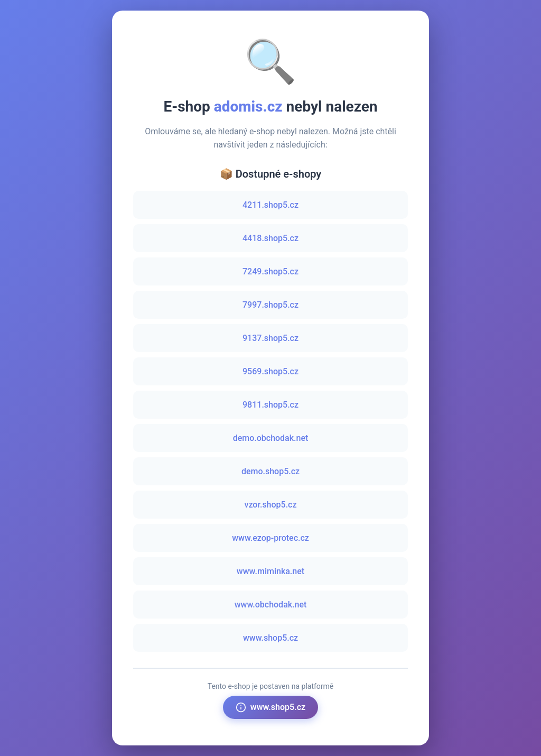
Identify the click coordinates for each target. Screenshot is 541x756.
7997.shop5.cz (270, 305)
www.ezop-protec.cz (270, 538)
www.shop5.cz (270, 638)
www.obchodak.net (271, 605)
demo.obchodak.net (271, 438)
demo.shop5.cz (270, 471)
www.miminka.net (270, 571)
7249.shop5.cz (270, 271)
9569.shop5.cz (270, 371)
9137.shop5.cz (270, 338)
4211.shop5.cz (270, 205)
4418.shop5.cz (270, 238)
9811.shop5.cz (270, 405)
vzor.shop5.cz (270, 505)
